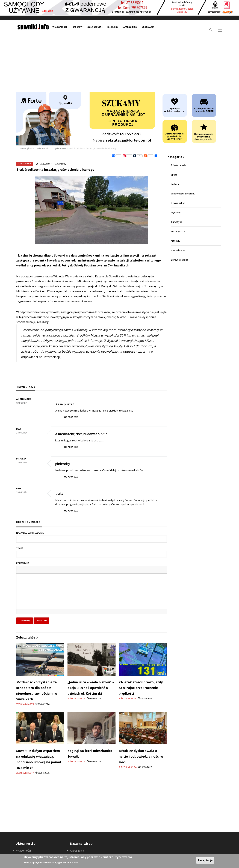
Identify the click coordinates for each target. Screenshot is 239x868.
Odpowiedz (71, 417)
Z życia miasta (59, 148)
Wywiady (176, 213)
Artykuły (175, 241)
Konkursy (113, 27)
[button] (20, 570)
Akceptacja (205, 860)
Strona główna (27, 148)
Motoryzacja (178, 232)
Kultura (175, 184)
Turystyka (176, 222)
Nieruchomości (179, 250)
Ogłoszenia (95, 27)
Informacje (148, 27)
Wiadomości (61, 27)
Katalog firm (130, 27)
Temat (20, 548)
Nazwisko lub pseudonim (30, 533)
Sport (174, 175)
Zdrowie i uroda (179, 260)
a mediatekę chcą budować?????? (81, 434)
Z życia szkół (178, 203)
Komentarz (23, 563)
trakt (59, 493)
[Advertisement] (120, 66)
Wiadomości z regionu (183, 194)
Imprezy (78, 27)
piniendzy (63, 464)
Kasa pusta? (65, 404)
